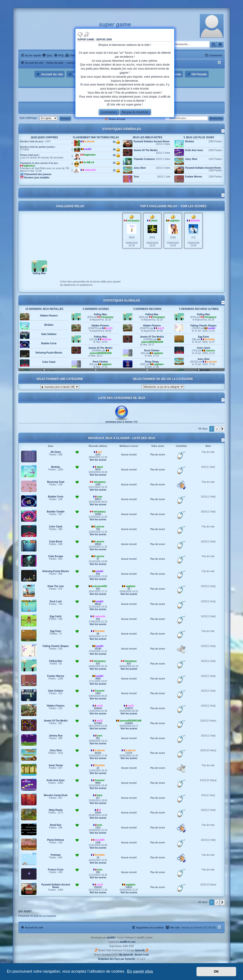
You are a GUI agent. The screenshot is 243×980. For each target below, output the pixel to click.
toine (100, 795)
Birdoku (190, 141)
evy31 (109, 328)
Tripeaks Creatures (144, 159)
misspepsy (133, 221)
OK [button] (216, 971)
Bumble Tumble (56, 512)
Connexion (109, 112)
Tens (136, 177)
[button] (222, 429)
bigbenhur (29, 166)
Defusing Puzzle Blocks (49, 353)
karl (100, 452)
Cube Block (56, 542)
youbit (88, 149)
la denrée (89, 141)
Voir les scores (193, 206)
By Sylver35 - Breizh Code (134, 955)
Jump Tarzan (56, 765)
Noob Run (56, 825)
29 (117, 155)
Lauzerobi (100, 616)
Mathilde (195, 221)
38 (117, 150)
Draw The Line (56, 586)
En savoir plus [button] (140, 971)
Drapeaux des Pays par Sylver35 (117, 959)
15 (117, 171)
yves (100, 497)
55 (117, 142)
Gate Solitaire (49, 334)
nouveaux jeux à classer (119, 422)
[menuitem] (47, 55)
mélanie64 (90, 170)
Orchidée (210, 339)
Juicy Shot (140, 168)
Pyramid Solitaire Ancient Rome (152, 141)
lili (100, 810)
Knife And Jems (194, 150)
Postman (56, 855)
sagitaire (175, 221)
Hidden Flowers (49, 316)
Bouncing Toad (56, 482)
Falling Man (39, 273)
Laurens (210, 351)
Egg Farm (203, 337)
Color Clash (49, 362)
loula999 (100, 840)
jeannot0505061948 (101, 353)
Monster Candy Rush (56, 795)
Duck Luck (56, 601)
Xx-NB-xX (89, 162)
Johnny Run (56, 736)
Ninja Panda (56, 810)
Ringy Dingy (152, 362)
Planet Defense (56, 840)
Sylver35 (140, 950)
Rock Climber (100, 362)
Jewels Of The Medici (146, 150)
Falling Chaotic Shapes (203, 326)
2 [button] (217, 429)
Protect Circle (56, 870)
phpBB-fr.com (127, 942)
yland (154, 221)
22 (117, 163)
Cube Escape (56, 556)
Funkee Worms (194, 177)
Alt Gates (56, 452)
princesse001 (100, 586)
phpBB (111, 938)
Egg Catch (56, 616)
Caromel (100, 691)
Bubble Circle (49, 343)
